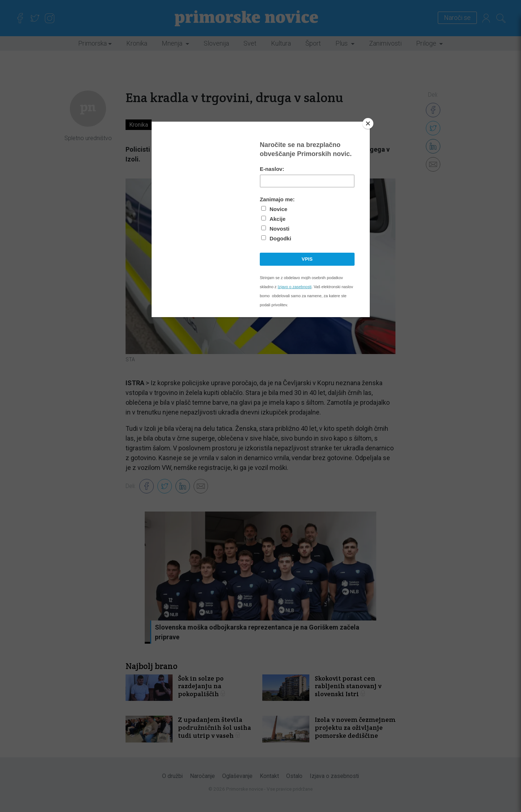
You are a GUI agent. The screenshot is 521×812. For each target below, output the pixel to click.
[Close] (368, 123)
